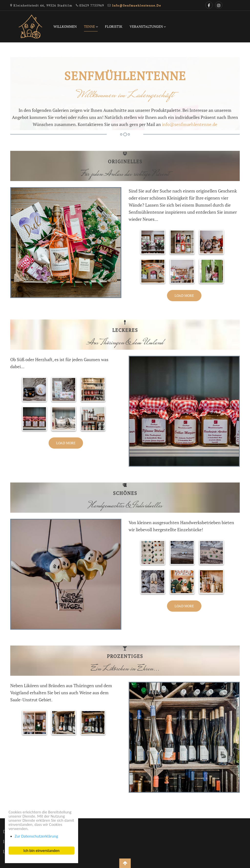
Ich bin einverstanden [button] (42, 851)
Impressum (14, 841)
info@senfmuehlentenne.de (137, 5)
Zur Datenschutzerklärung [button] (36, 836)
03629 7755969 (92, 5)
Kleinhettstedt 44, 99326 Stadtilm (43, 5)
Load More (184, 295)
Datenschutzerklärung (25, 831)
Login (8, 851)
